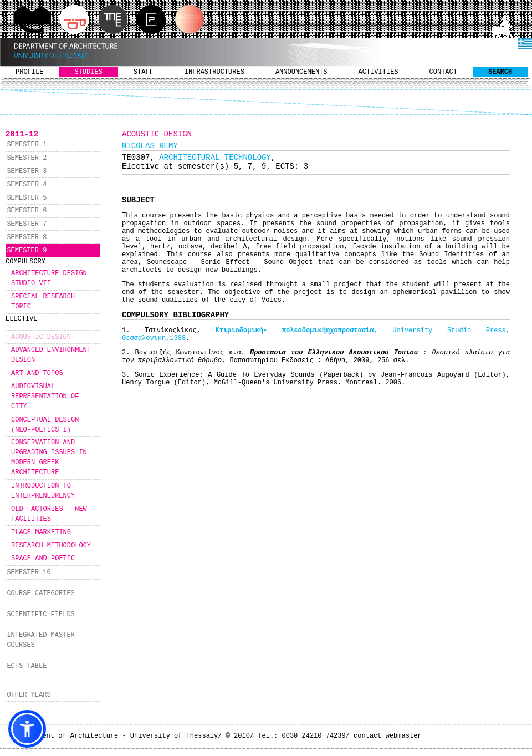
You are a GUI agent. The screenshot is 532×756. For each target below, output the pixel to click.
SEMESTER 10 (29, 572)
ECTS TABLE (27, 666)
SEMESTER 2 (27, 158)
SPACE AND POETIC (43, 559)
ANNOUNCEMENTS (301, 72)
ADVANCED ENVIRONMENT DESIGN (51, 355)
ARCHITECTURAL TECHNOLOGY (215, 158)
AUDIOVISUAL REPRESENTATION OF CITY (45, 397)
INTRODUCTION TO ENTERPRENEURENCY (43, 491)
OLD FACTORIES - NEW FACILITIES (49, 514)
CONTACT (443, 72)
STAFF (144, 72)
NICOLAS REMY (150, 146)
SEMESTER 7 (27, 224)
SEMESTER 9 (27, 251)
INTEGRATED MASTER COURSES (40, 640)
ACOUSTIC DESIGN (41, 337)
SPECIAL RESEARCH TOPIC (43, 302)
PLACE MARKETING (41, 532)
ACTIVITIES (378, 72)
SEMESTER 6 (27, 211)
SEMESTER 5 (27, 198)
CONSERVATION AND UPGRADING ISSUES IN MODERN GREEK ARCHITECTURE (49, 458)
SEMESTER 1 (27, 145)
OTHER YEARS (29, 695)
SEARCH (500, 72)
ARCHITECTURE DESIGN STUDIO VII (49, 278)
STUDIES (88, 72)
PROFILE (29, 72)
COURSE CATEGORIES (40, 593)
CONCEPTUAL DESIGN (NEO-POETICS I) (45, 425)
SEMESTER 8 (27, 237)
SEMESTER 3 (27, 171)
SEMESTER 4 (27, 185)
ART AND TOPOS (37, 373)
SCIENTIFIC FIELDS (40, 615)
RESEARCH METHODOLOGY (51, 546)
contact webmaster (387, 736)
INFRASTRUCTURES (214, 72)
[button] (27, 729)
